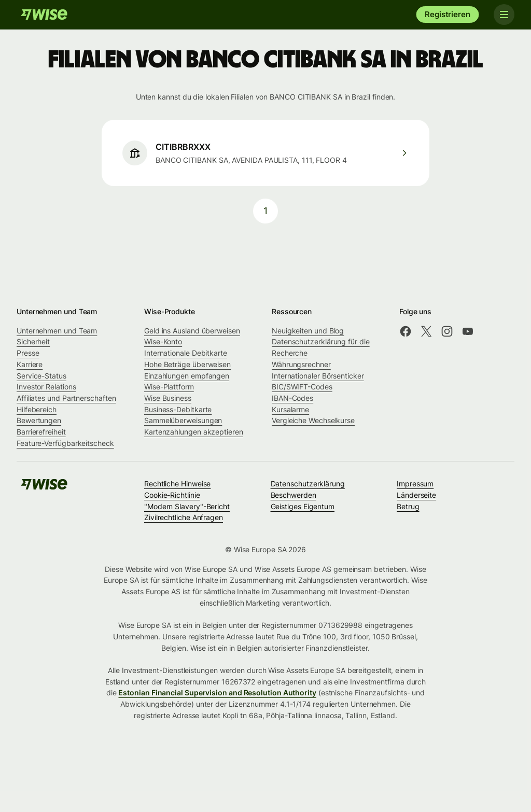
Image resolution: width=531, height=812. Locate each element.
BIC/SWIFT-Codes (302, 387)
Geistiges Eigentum (303, 506)
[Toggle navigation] (504, 15)
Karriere (30, 364)
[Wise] (44, 15)
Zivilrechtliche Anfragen (184, 517)
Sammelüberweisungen (183, 420)
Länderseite (416, 495)
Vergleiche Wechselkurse (313, 420)
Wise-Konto (163, 341)
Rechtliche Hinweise (177, 484)
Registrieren (447, 14)
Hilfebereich (37, 409)
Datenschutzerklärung (308, 484)
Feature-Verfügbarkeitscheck (65, 443)
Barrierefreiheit (41, 432)
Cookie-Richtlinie (172, 495)
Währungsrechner (301, 364)
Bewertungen (39, 420)
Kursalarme (290, 409)
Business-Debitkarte (178, 409)
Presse (28, 353)
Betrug (408, 506)
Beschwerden (294, 495)
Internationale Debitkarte (186, 353)
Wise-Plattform (169, 387)
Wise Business (168, 398)
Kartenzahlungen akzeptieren (194, 432)
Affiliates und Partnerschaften (66, 398)
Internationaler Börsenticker (318, 376)
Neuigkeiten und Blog (308, 331)
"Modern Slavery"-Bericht (187, 506)
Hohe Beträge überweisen (187, 364)
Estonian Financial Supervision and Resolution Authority (217, 692)
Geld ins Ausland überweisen (192, 331)
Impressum (415, 484)
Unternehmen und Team (57, 331)
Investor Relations (46, 387)
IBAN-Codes (292, 398)
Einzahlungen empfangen (187, 376)
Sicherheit (33, 341)
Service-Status (41, 376)
